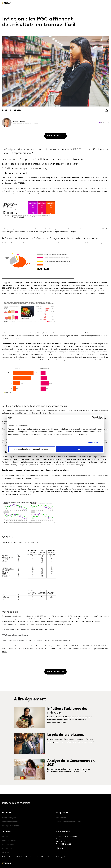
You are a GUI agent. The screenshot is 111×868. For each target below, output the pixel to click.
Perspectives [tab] (62, 813)
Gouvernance (8, 848)
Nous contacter (8, 844)
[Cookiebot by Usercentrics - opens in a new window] (93, 418)
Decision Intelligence (10, 822)
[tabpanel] (28, 822)
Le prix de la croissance (66, 744)
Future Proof (61, 818)
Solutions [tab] (6, 813)
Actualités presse (9, 840)
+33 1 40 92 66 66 (64, 844)
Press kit (5, 852)
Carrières (6, 836)
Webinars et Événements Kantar (69, 822)
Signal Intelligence (10, 818)
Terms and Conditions (37, 857)
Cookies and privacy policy (57, 857)
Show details (93, 442)
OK (79, 449)
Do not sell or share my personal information (32, 449)
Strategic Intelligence (11, 826)
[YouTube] (58, 849)
